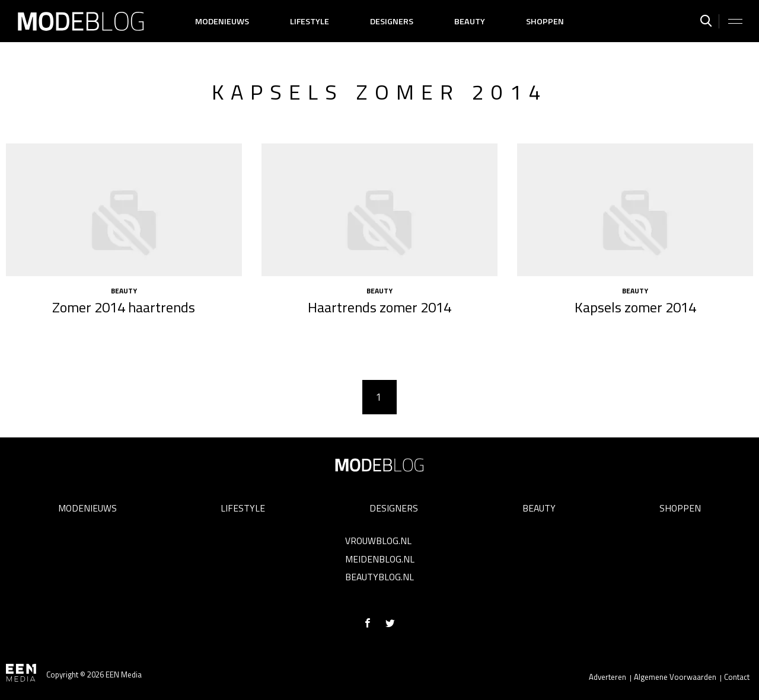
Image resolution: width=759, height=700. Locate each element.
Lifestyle (310, 21)
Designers (392, 21)
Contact (737, 677)
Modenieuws (222, 21)
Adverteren (607, 677)
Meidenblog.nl (380, 559)
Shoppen (545, 21)
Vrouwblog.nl (378, 541)
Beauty (470, 21)
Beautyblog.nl (379, 577)
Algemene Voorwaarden (675, 677)
